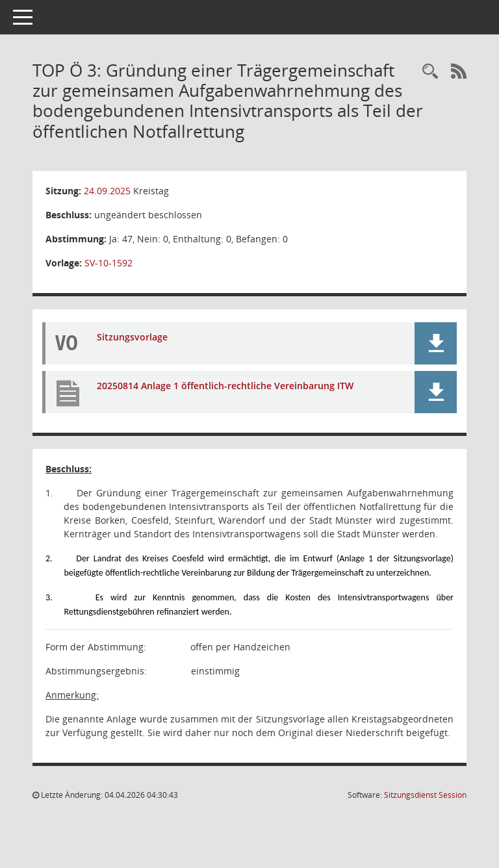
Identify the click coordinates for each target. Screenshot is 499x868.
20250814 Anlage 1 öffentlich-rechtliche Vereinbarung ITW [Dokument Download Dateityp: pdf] (225, 386)
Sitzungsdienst (425, 795)
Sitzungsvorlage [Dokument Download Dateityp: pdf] (132, 337)
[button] (436, 343)
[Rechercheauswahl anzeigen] (430, 72)
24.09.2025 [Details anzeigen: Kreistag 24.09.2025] (107, 191)
